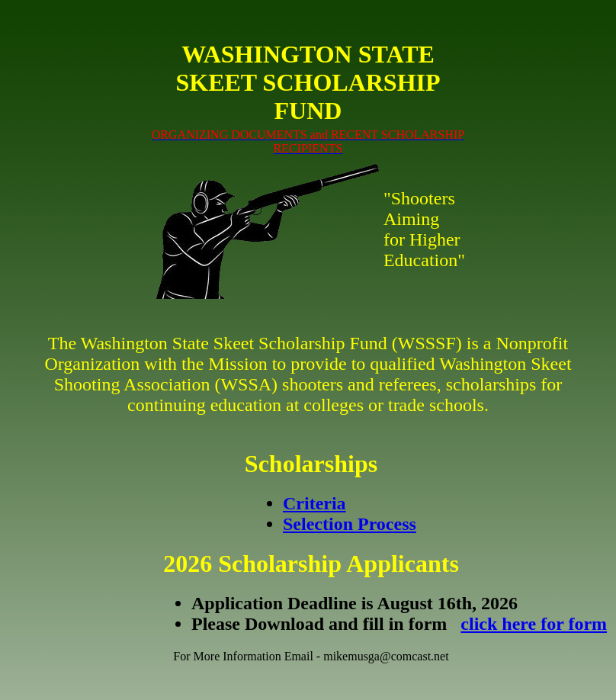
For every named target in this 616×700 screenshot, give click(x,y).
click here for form (534, 624)
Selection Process (350, 524)
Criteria (314, 503)
